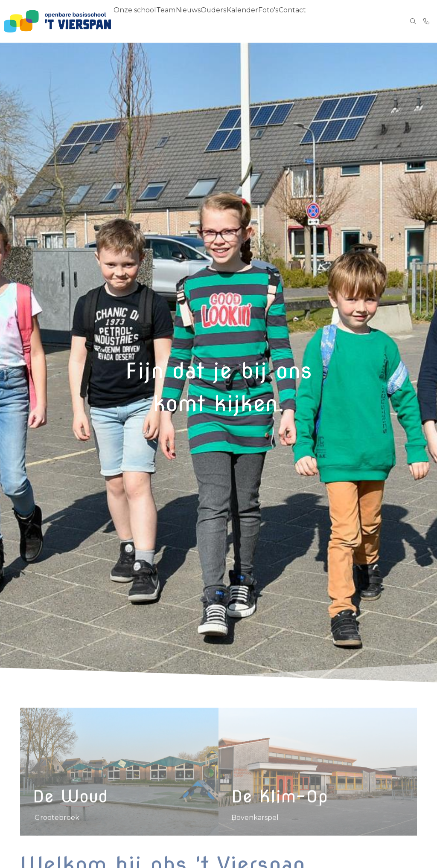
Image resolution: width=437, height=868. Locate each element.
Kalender (251, 21)
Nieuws (193, 21)
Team (168, 21)
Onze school (135, 21)
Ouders (221, 21)
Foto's (279, 21)
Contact (306, 21)
